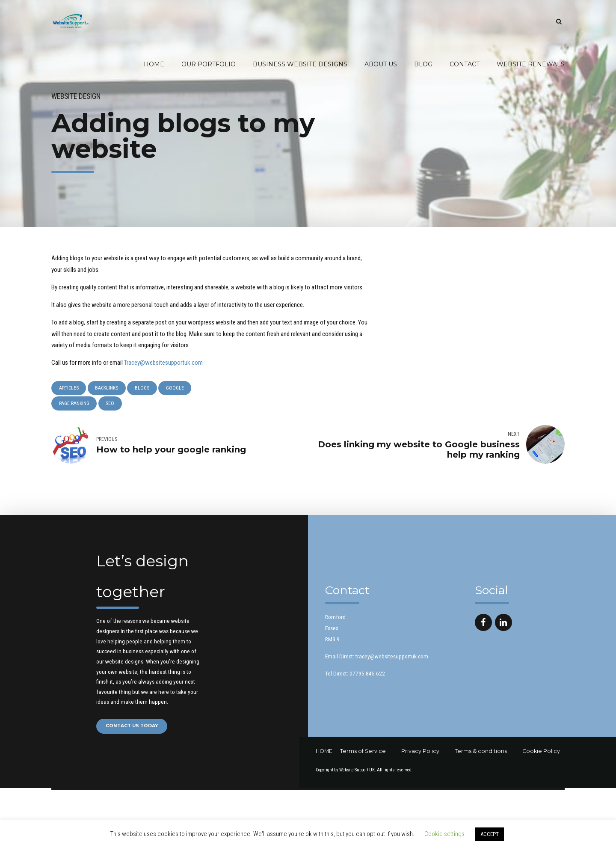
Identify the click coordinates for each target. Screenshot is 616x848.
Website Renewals (531, 64)
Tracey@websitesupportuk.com (163, 363)
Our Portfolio (209, 64)
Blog (423, 64)
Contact (465, 64)
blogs (143, 388)
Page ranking (74, 404)
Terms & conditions (481, 752)
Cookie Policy (541, 752)
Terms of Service (363, 752)
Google (176, 388)
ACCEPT (490, 834)
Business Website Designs (300, 64)
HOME (324, 752)
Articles (69, 388)
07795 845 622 (367, 674)
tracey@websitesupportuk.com (392, 657)
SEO (111, 404)
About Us (381, 64)
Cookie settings (444, 834)
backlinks (107, 388)
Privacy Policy (420, 752)
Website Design (76, 96)
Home (154, 64)
